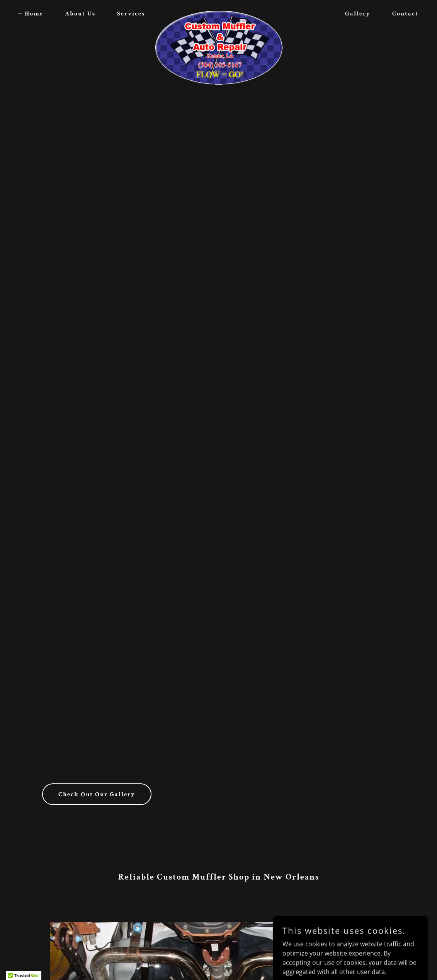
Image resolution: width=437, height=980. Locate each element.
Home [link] (34, 14)
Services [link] (131, 14)
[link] (218, 12)
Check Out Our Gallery (97, 794)
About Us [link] (80, 14)
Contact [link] (405, 14)
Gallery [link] (358, 14)
